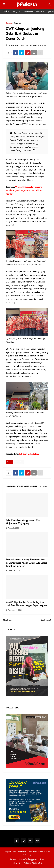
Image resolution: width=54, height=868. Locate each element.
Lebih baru (8, 620)
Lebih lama (45, 620)
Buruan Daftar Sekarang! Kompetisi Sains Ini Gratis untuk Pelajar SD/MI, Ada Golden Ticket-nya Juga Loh (27, 563)
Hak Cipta (16, 863)
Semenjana (28, 11)
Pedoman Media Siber (33, 863)
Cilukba (6, 11)
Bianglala (16, 11)
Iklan (42, 859)
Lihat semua (44, 487)
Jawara (51, 11)
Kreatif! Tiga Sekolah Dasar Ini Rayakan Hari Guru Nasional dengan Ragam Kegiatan (27, 604)
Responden (41, 11)
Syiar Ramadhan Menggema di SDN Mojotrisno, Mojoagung (23, 522)
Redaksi (13, 859)
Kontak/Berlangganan (28, 859)
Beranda (9, 23)
